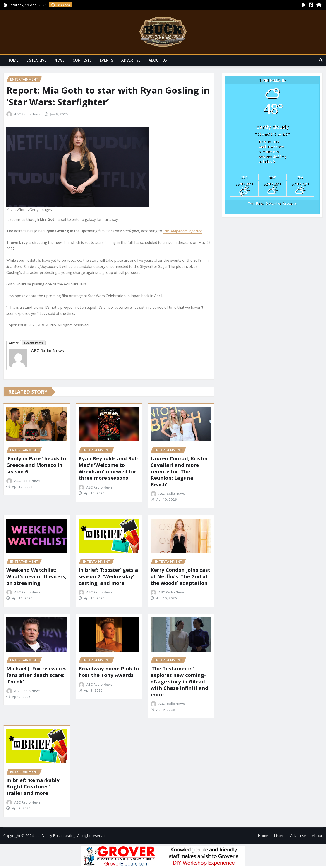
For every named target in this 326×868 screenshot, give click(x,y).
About (317, 836)
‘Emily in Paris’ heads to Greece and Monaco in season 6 (36, 465)
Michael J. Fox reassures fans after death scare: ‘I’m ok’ (36, 675)
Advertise (131, 60)
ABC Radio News (27, 114)
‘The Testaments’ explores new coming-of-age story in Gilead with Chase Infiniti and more (179, 681)
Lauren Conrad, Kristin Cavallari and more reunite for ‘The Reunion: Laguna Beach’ (179, 471)
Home (13, 60)
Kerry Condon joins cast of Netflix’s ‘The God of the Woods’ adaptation (180, 576)
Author (14, 343)
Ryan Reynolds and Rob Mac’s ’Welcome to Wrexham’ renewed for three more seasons (108, 468)
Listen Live (36, 60)
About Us (158, 60)
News (59, 60)
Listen (279, 836)
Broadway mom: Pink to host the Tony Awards (109, 672)
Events (107, 60)
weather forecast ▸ (272, 203)
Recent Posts (34, 343)
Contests (82, 60)
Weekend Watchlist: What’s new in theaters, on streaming (36, 576)
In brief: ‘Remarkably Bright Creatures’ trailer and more (33, 786)
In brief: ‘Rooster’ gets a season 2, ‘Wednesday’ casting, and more (108, 576)
